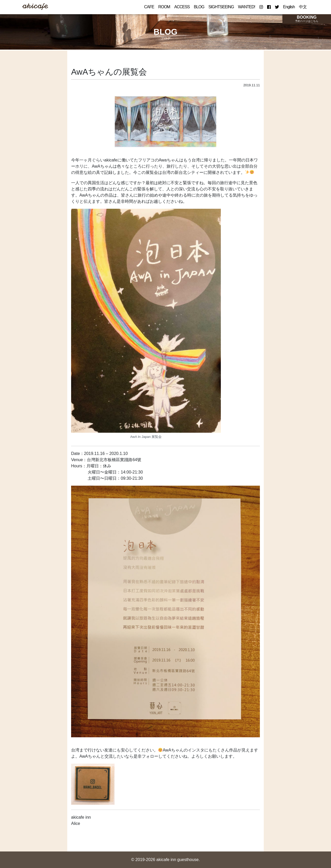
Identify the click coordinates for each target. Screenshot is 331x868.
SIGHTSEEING (221, 7)
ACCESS (182, 7)
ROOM (164, 7)
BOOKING (307, 18)
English (289, 7)
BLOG (199, 7)
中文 (303, 7)
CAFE (149, 7)
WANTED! (246, 7)
